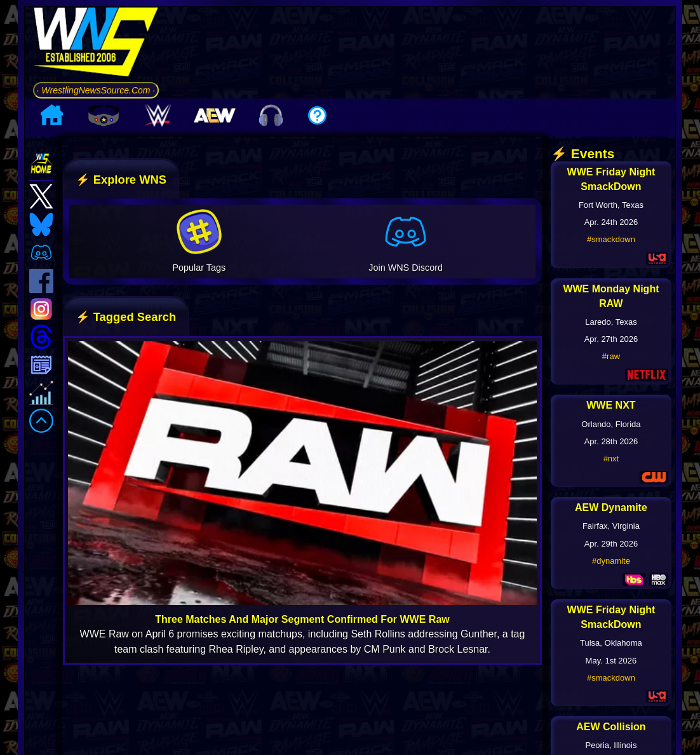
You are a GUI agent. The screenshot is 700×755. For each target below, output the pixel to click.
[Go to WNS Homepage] (96, 44)
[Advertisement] (422, 50)
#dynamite (611, 561)
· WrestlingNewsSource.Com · (96, 90)
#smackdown (611, 239)
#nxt (611, 459)
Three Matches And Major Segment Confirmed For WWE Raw (302, 619)
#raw (611, 356)
